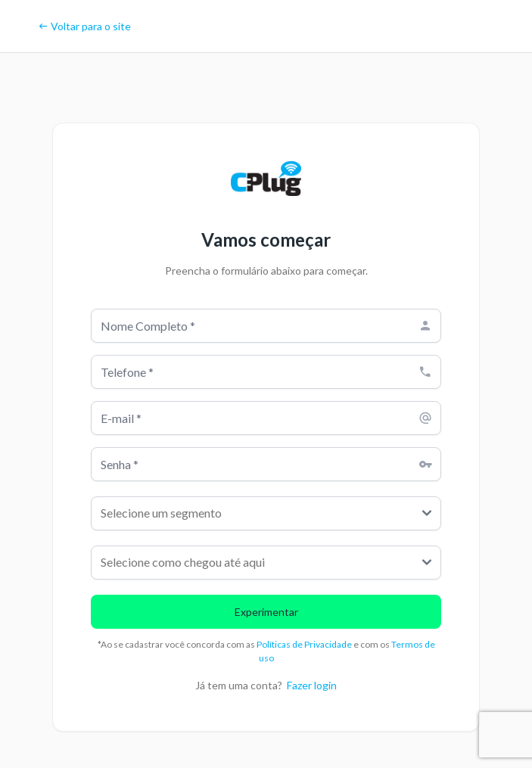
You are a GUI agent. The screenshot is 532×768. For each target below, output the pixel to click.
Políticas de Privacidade (305, 644)
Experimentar (266, 612)
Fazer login (312, 685)
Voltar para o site (84, 26)
